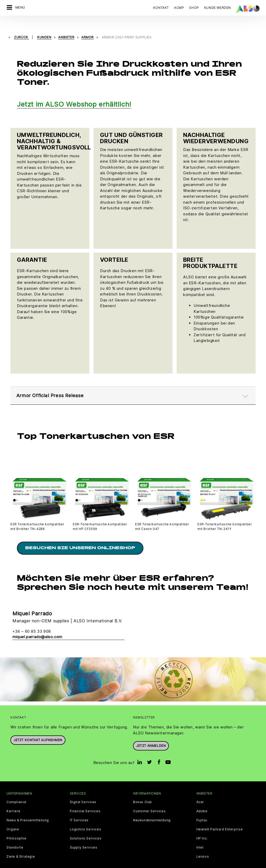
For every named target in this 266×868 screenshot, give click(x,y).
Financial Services (85, 802)
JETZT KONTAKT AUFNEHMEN (38, 731)
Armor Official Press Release (53, 385)
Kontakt (161, 8)
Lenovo (203, 847)
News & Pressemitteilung (28, 811)
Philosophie (16, 829)
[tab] (133, 385)
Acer (200, 793)
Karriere (14, 802)
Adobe (202, 802)
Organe (13, 820)
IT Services (79, 811)
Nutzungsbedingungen (169, 864)
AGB (36, 864)
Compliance (16, 793)
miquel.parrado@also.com (37, 627)
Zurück (22, 29)
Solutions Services (86, 829)
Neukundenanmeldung (152, 811)
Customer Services (149, 802)
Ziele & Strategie (21, 847)
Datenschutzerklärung (105, 864)
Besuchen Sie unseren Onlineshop (80, 539)
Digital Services (83, 793)
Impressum (137, 864)
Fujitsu (202, 811)
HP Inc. (202, 829)
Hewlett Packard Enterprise (220, 820)
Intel (200, 838)
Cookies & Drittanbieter (63, 864)
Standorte (15, 838)
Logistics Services (86, 820)
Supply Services (84, 838)
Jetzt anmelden (151, 736)
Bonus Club (142, 793)
